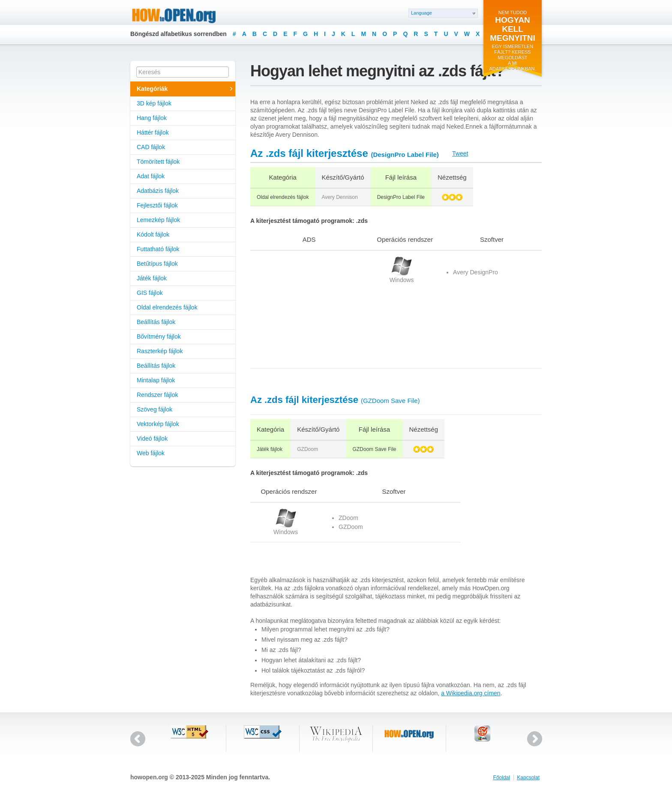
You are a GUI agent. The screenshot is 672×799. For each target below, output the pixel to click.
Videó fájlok (152, 439)
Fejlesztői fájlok (157, 205)
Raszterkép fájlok (160, 351)
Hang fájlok (152, 118)
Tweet (460, 153)
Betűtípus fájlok (157, 264)
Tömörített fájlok (158, 162)
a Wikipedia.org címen (471, 693)
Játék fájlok (152, 278)
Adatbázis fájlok (158, 191)
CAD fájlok (151, 147)
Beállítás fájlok (156, 322)
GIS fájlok (150, 293)
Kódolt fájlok (153, 234)
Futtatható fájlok (158, 249)
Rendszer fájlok (157, 395)
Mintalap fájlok (156, 380)
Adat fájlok (151, 176)
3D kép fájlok (154, 103)
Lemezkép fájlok (158, 220)
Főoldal (502, 778)
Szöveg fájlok (154, 409)
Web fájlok (151, 453)
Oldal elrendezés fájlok (167, 307)
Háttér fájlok (153, 132)
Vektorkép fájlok (158, 424)
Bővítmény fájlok (159, 336)
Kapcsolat (528, 778)
